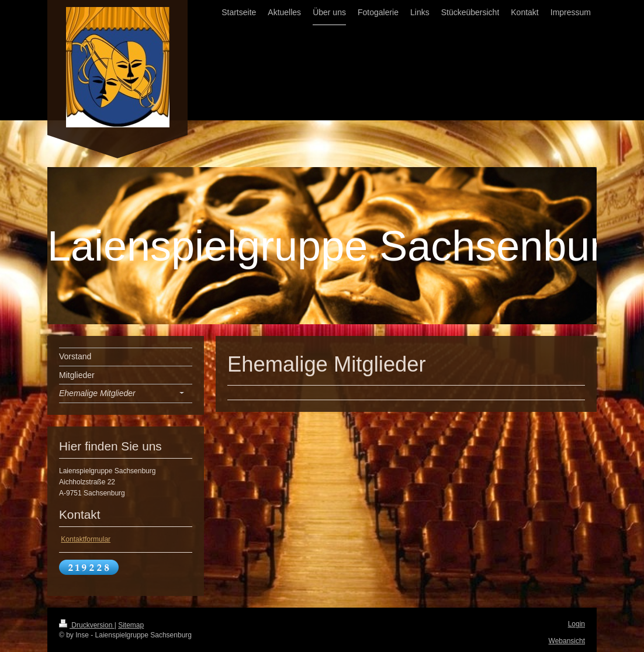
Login (577, 624)
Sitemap (131, 625)
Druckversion (87, 625)
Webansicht (567, 641)
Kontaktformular (86, 539)
